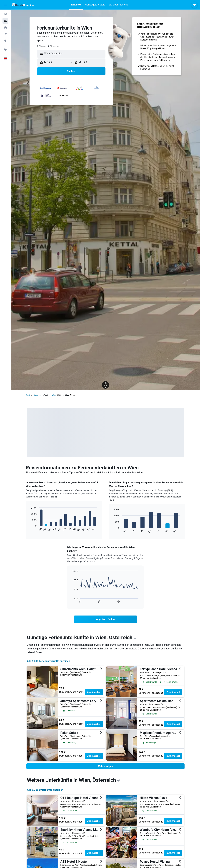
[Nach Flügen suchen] (5, 14)
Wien (54, 395)
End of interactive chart (30, 529)
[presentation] (135, 638)
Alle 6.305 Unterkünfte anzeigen (45, 790)
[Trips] (5, 50)
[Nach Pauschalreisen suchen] (5, 34)
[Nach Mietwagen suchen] (5, 28)
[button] (5, 5)
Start (28, 395)
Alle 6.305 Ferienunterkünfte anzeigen (49, 661)
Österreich (38, 395)
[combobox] (48, 46)
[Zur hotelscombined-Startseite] (23, 5)
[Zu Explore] (5, 41)
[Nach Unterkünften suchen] (5, 21)
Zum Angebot (94, 692)
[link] (105, 619)
